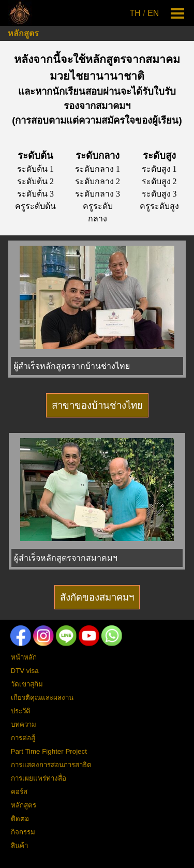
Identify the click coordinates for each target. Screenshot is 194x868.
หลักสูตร (23, 33)
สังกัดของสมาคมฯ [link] (97, 597)
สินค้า (19, 845)
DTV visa (25, 671)
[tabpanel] (145, 13)
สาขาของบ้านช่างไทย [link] (97, 405)
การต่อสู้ (23, 738)
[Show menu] (178, 13)
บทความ (24, 724)
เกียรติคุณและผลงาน (42, 698)
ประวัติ (21, 711)
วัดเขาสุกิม (27, 684)
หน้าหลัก (24, 657)
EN (153, 13)
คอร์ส (19, 792)
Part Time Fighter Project (49, 751)
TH (135, 13)
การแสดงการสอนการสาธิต (51, 765)
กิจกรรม (23, 832)
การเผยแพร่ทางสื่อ (39, 778)
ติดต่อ (20, 819)
